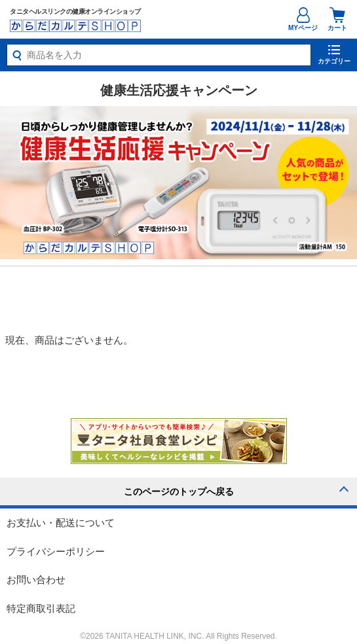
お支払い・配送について (61, 523)
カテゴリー (334, 61)
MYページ (303, 28)
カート (337, 19)
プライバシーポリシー (56, 551)
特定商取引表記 (41, 608)
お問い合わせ (36, 580)
